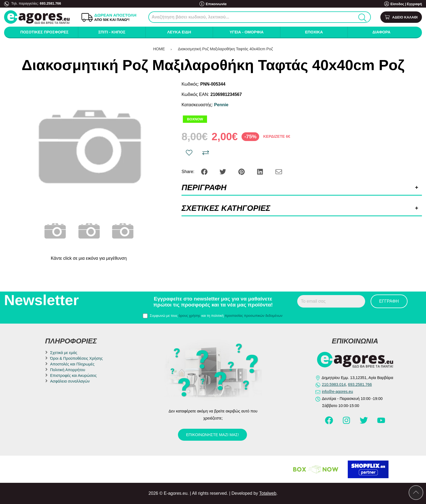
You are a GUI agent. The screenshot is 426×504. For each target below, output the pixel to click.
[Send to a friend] (279, 171)
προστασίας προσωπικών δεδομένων (254, 316)
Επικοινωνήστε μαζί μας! (212, 435)
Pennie (221, 105)
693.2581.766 (50, 3)
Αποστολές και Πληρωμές (72, 364)
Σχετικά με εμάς (64, 353)
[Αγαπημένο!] (189, 153)
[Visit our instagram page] (347, 423)
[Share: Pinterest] (242, 171)
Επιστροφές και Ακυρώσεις (73, 375)
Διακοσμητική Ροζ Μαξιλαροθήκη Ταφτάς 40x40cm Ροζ (225, 49)
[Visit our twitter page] (364, 423)
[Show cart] (401, 17)
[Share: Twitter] (223, 171)
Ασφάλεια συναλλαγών (70, 381)
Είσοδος (397, 4)
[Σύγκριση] (206, 153)
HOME (159, 49)
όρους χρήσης (189, 316)
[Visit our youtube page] (381, 423)
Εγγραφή (414, 4)
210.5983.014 (334, 384)
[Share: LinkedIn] (261, 171)
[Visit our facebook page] (330, 423)
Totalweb (268, 493)
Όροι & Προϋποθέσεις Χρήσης (76, 358)
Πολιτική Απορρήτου (68, 370)
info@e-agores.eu (338, 392)
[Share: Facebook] (205, 171)
